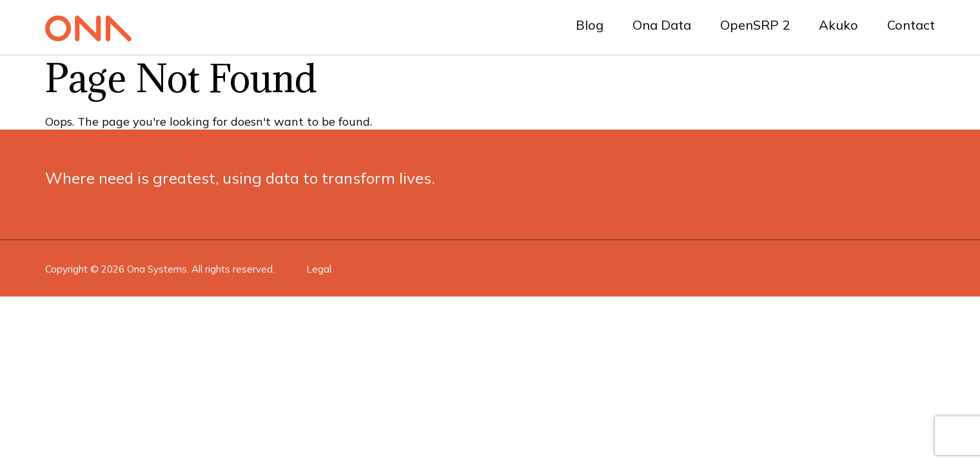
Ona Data (662, 25)
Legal (319, 269)
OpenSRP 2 (755, 25)
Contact (911, 25)
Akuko (838, 25)
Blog (590, 25)
